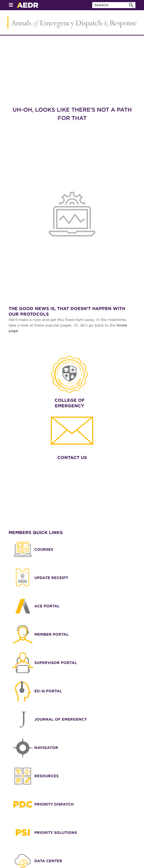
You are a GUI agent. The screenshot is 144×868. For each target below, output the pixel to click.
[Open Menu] (11, 5)
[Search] (131, 5)
